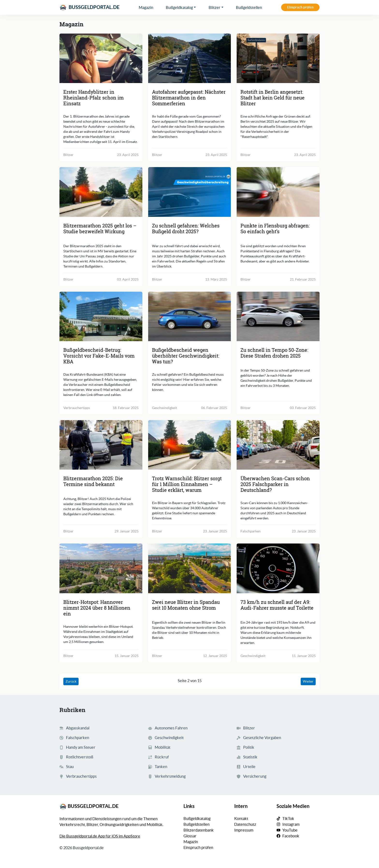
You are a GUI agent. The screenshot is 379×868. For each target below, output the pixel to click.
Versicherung (255, 776)
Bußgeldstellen (249, 7)
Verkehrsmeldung (170, 776)
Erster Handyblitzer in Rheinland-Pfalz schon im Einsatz (94, 98)
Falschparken (78, 738)
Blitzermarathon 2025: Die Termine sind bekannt (93, 481)
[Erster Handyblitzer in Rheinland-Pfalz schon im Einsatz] (101, 58)
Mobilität (163, 747)
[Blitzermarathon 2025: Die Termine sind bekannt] (101, 445)
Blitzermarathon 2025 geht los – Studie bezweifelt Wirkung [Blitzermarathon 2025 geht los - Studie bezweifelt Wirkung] (100, 228)
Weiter (308, 681)
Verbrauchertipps (81, 776)
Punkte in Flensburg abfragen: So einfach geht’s (275, 228)
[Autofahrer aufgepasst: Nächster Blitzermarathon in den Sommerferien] (190, 58)
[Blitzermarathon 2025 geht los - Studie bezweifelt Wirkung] (101, 192)
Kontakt (241, 819)
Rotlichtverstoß (80, 757)
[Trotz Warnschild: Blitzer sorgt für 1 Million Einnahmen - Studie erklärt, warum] (190, 445)
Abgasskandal (78, 728)
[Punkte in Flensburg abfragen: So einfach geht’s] (278, 192)
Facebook (291, 836)
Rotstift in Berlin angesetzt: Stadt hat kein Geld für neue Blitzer (273, 98)
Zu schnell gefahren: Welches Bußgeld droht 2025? (186, 228)
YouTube (290, 830)
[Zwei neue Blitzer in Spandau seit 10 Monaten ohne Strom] (190, 568)
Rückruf (162, 757)
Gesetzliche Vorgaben (262, 738)
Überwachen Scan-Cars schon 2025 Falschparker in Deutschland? (275, 484)
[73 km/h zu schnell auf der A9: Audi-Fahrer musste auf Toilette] (278, 568)
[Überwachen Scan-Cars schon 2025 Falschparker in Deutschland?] (278, 445)
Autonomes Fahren (171, 728)
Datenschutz (245, 824)
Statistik (250, 757)
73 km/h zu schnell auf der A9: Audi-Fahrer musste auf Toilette (277, 605)
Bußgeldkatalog (179, 7)
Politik (249, 747)
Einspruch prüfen (300, 7)
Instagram (291, 824)
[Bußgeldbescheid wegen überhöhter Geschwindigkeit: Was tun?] (190, 316)
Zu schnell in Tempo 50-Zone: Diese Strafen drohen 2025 (274, 353)
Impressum (244, 830)
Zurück (71, 681)
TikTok (288, 819)
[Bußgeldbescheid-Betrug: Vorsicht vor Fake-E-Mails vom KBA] (101, 316)
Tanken (161, 767)
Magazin (146, 7)
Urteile (249, 767)
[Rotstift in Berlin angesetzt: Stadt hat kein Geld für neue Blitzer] (278, 58)
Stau (70, 767)
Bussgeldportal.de (90, 7)
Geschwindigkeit (169, 738)
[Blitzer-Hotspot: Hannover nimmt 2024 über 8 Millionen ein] (101, 568)
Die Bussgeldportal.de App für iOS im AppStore (100, 836)
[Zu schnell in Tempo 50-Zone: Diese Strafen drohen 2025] (278, 316)
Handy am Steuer (81, 747)
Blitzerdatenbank (199, 830)
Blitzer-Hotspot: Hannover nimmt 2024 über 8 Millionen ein (97, 608)
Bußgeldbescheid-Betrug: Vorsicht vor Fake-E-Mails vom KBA (99, 356)
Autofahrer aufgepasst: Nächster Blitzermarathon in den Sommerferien (189, 98)
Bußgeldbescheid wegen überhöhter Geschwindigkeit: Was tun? (186, 356)
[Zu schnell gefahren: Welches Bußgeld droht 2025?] (190, 192)
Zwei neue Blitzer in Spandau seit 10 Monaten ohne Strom (186, 605)
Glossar (190, 836)
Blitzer (215, 7)
